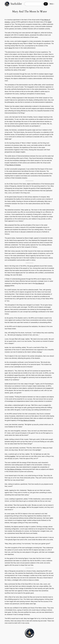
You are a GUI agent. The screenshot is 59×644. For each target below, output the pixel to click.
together (12, 456)
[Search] (46, 4)
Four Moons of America (13, 165)
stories (24, 507)
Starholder (16, 4)
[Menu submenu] (54, 4)
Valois (49, 22)
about (10, 48)
